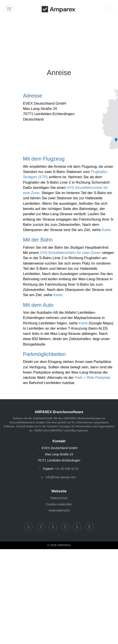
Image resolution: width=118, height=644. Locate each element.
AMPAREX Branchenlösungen (83, 418)
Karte (106, 230)
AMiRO (38, 430)
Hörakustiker (84, 426)
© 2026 (59, 545)
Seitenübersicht (59, 510)
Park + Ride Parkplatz (93, 378)
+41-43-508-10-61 (67, 469)
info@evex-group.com (61, 477)
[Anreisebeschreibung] (59, 37)
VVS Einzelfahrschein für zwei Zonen (71, 253)
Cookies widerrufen (59, 504)
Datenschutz (59, 498)
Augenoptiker (106, 426)
